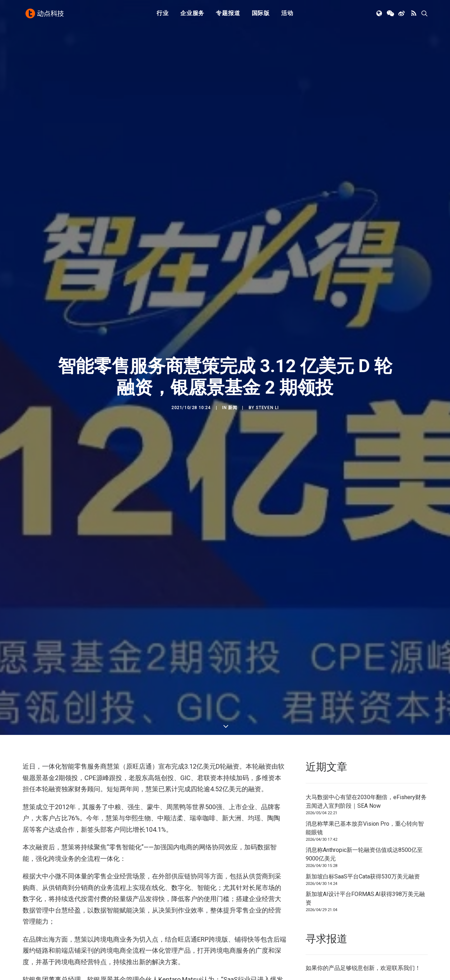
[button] (380, 15)
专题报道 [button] (228, 15)
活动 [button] (287, 15)
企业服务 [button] (192, 15)
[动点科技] (46, 15)
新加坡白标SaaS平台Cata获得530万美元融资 (363, 761)
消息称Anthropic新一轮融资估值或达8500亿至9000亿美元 (364, 739)
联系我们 (403, 853)
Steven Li (267, 350)
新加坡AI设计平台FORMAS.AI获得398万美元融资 (365, 784)
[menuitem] (163, 15)
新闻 (233, 350)
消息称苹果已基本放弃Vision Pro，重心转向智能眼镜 (365, 713)
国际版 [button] (261, 15)
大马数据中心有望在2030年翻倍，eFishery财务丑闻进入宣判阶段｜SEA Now (366, 687)
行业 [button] (163, 15)
